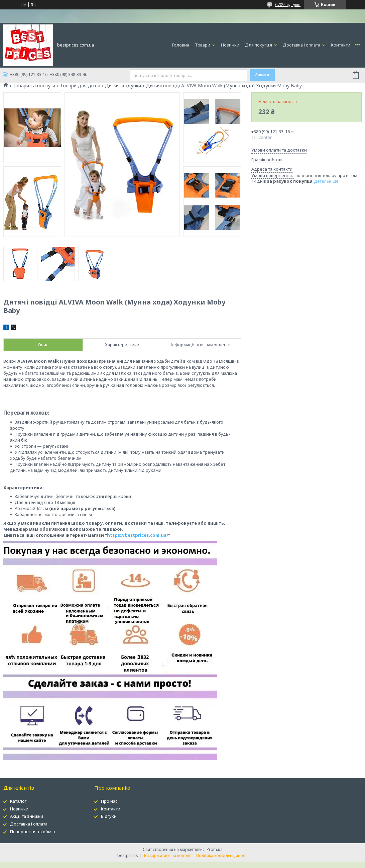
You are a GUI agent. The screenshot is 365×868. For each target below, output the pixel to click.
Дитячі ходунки (123, 86)
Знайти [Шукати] (262, 75)
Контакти (341, 45)
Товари (203, 45)
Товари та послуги (34, 86)
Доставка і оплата (302, 45)
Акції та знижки (27, 816)
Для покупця (259, 45)
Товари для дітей (80, 86)
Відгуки (109, 816)
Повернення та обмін (33, 832)
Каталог (18, 801)
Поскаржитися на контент (167, 855)
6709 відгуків (288, 5)
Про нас (109, 801)
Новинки (230, 45)
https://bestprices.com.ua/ (138, 535)
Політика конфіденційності (222, 855)
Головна (181, 45)
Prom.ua (215, 849)
